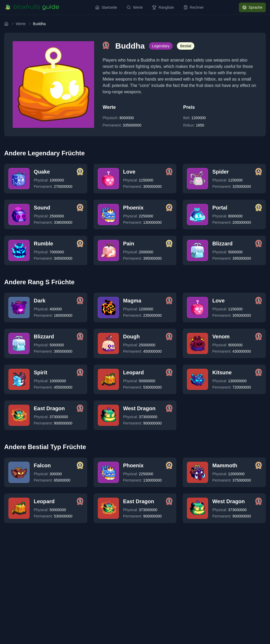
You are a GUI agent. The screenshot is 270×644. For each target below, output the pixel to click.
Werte (135, 7)
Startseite (106, 7)
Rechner (194, 7)
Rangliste (163, 7)
